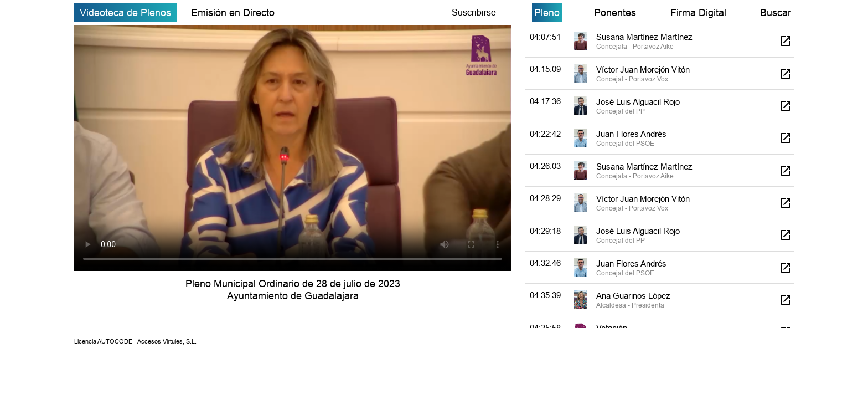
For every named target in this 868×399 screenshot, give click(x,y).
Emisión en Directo (233, 12)
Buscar (776, 12)
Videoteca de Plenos (125, 12)
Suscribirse (474, 12)
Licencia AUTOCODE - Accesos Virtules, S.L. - (137, 341)
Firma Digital (698, 12)
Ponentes (615, 12)
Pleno (547, 12)
